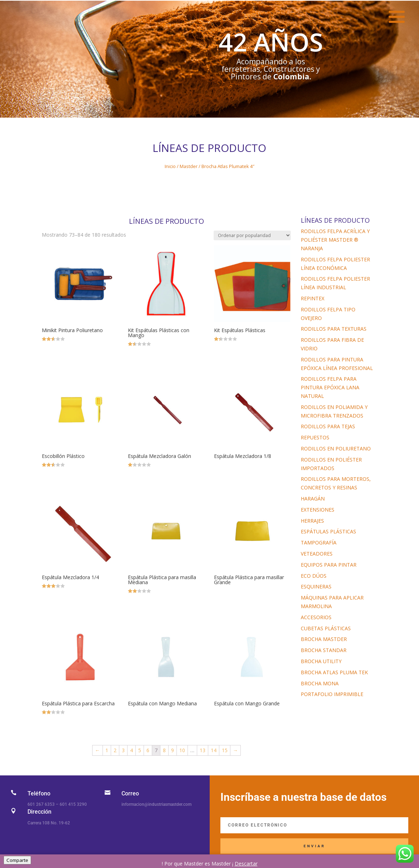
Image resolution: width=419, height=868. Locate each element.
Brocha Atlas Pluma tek (334, 672)
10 (182, 750)
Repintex (313, 298)
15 (225, 750)
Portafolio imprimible (332, 694)
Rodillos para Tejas (328, 426)
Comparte (17, 860)
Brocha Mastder (324, 639)
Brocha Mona (320, 683)
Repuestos (315, 437)
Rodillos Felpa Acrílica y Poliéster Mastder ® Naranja (335, 240)
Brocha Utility (321, 661)
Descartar (246, 864)
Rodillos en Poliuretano (336, 448)
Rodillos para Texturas (334, 329)
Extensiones (318, 510)
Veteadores (317, 554)
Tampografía (319, 542)
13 (203, 750)
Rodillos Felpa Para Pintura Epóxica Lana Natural (330, 387)
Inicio (170, 166)
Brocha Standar (324, 650)
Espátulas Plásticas (328, 531)
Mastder (189, 166)
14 (214, 750)
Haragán (313, 499)
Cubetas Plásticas (326, 628)
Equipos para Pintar (329, 565)
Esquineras (316, 586)
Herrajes (312, 521)
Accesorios (316, 617)
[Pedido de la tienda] (252, 235)
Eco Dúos (314, 576)
